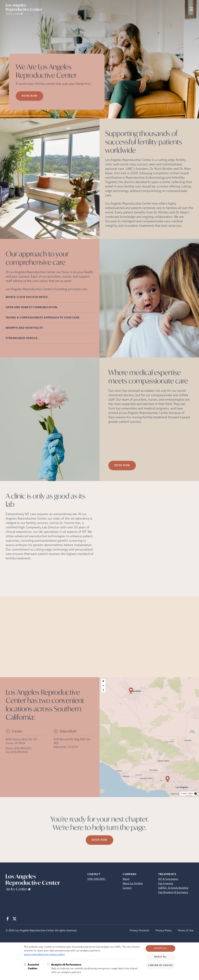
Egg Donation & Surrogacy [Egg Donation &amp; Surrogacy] (173, 892)
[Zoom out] (103, 686)
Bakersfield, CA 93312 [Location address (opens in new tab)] (66, 747)
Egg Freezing (166, 884)
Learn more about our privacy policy (44, 955)
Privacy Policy (164, 930)
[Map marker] (167, 779)
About (126, 879)
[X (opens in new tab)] (15, 919)
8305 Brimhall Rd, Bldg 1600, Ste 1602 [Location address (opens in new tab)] (72, 741)
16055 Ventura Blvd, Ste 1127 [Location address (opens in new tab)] (22, 740)
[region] (149, 737)
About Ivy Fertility (133, 884)
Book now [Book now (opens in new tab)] (30, 96)
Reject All (161, 957)
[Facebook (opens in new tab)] (8, 919)
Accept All (161, 948)
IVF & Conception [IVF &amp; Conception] (168, 879)
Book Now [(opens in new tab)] (122, 466)
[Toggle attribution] (196, 794)
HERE (190, 794)
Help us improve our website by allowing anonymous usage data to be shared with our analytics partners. (97, 968)
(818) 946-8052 (20, 752)
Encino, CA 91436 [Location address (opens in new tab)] (15, 743)
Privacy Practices (139, 930)
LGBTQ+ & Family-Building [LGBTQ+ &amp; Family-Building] (173, 888)
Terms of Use (186, 930)
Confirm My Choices (160, 965)
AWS (185, 794)
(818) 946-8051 (23, 749)
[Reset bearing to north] (103, 690)
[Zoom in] (103, 681)
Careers (127, 888)
